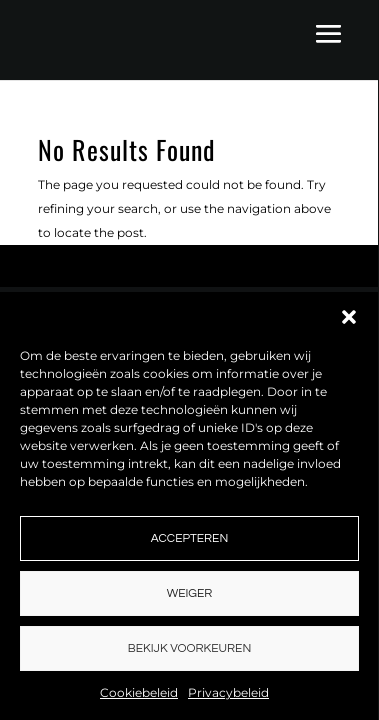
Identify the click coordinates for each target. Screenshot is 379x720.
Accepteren (189, 538)
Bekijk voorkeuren (189, 648)
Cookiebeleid (139, 692)
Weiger (190, 593)
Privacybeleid (228, 692)
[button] (349, 317)
